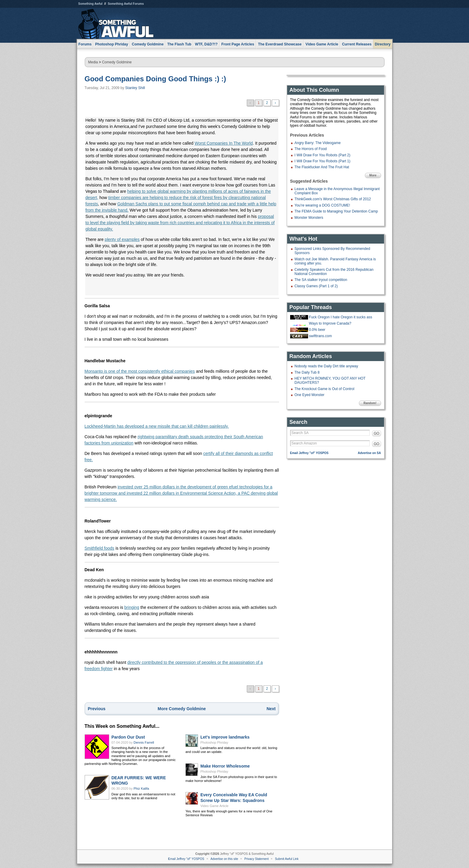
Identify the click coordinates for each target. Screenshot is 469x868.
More (373, 175)
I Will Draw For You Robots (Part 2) (323, 155)
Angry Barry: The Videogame (318, 143)
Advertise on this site (224, 859)
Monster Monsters (309, 218)
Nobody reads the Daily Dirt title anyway (326, 366)
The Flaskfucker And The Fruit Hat (322, 167)
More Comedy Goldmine (182, 709)
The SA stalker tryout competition (321, 280)
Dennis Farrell (144, 742)
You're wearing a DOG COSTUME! (322, 205)
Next (271, 709)
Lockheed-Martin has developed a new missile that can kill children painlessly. (157, 426)
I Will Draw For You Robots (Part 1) (323, 161)
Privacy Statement (256, 859)
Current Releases (357, 44)
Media (93, 62)
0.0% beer (317, 330)
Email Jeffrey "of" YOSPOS (309, 453)
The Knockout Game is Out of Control (325, 389)
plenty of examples (122, 239)
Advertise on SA (369, 453)
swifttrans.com (320, 336)
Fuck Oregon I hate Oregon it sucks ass (341, 317)
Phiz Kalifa (141, 788)
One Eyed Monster (310, 395)
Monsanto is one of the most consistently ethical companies (140, 371)
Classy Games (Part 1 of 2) (316, 286)
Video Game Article (214, 806)
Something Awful (90, 4)
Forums (85, 44)
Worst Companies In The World (224, 143)
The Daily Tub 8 (307, 372)
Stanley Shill (135, 88)
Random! (370, 403)
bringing (132, 607)
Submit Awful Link (287, 859)
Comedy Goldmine (117, 62)
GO (377, 433)
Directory (383, 44)
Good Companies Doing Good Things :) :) (155, 79)
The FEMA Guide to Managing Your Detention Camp (336, 211)
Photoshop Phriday (214, 742)
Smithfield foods (100, 548)
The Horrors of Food (311, 149)
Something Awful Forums (126, 4)
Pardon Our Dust (128, 737)
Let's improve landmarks (225, 737)
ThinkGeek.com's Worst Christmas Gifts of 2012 (333, 199)
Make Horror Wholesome (225, 766)
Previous (97, 709)
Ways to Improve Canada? (330, 323)
